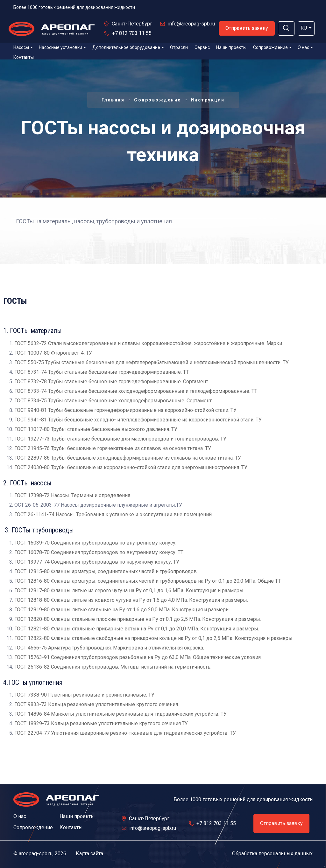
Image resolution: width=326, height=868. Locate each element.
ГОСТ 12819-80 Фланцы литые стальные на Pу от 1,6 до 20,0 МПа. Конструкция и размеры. (123, 610)
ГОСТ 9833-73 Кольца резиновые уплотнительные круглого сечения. (97, 704)
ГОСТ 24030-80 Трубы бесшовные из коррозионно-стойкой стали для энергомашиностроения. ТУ (131, 467)
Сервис (202, 47)
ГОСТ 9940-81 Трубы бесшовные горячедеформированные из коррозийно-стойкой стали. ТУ (125, 410)
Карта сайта (89, 854)
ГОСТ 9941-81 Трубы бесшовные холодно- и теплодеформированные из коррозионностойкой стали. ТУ (138, 420)
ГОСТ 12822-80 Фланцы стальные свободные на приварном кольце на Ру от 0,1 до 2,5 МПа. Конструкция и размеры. (154, 638)
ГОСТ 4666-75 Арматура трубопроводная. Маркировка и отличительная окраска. (109, 648)
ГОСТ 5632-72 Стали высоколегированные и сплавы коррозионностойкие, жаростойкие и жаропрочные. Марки (148, 343)
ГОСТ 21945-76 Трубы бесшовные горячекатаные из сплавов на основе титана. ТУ (113, 448)
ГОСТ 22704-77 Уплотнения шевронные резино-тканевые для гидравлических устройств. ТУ (125, 733)
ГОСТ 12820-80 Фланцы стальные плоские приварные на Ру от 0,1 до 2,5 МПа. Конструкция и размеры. (138, 619)
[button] (286, 28)
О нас (305, 47)
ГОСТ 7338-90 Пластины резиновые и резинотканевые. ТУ (84, 695)
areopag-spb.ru (36, 854)
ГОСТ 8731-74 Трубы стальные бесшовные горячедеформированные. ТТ (102, 372)
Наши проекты (231, 47)
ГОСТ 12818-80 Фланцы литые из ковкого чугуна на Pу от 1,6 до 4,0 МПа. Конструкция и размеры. (131, 600)
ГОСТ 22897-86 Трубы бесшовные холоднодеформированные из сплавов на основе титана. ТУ (128, 458)
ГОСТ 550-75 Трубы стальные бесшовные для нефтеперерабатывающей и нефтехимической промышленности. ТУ (152, 362)
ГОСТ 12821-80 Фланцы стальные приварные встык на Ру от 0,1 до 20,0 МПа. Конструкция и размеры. (137, 629)
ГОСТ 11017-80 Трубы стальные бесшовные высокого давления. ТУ (96, 429)
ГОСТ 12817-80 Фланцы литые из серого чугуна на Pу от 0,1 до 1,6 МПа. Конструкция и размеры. (129, 590)
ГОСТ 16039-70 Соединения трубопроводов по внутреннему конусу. (95, 543)
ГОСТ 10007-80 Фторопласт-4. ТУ (53, 353)
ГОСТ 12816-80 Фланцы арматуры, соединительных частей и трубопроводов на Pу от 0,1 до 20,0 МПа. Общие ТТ (148, 581)
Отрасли (179, 47)
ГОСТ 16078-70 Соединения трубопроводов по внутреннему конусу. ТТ (99, 552)
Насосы (23, 47)
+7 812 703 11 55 (132, 33)
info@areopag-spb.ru (191, 24)
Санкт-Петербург (132, 24)
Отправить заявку (247, 28)
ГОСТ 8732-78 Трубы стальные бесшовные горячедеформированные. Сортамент (111, 382)
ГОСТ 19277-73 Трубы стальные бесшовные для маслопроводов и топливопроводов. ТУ (120, 439)
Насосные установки (62, 47)
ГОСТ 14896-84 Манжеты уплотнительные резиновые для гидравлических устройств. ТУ (120, 714)
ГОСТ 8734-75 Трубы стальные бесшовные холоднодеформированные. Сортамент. (113, 401)
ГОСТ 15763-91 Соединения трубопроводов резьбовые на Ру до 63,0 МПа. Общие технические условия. (138, 657)
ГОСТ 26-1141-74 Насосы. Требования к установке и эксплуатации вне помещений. (113, 514)
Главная (113, 100)
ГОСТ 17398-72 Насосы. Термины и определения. (73, 495)
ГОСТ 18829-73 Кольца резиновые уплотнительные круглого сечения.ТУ (101, 723)
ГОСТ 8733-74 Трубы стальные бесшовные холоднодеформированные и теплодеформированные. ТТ (136, 391)
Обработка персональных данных (272, 854)
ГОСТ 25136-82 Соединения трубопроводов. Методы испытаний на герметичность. (113, 667)
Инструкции (208, 100)
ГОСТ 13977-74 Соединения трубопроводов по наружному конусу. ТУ (97, 562)
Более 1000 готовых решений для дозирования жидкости (74, 7)
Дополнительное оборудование (128, 47)
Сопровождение (272, 47)
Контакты (24, 57)
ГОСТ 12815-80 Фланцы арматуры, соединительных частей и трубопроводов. (106, 571)
